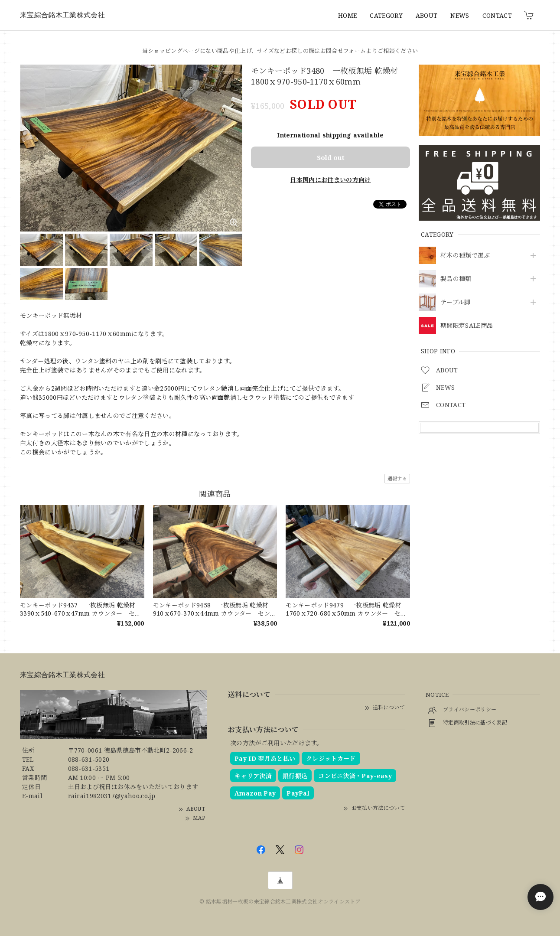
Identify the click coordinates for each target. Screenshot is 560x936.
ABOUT (427, 15)
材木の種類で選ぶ (465, 256)
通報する (397, 478)
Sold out (331, 157)
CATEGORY (386, 15)
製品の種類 (456, 279)
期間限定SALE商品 (467, 326)
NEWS (460, 15)
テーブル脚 (456, 302)
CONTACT (497, 15)
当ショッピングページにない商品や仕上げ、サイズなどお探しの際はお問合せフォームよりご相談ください (280, 51)
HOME (347, 15)
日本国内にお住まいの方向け (330, 180)
